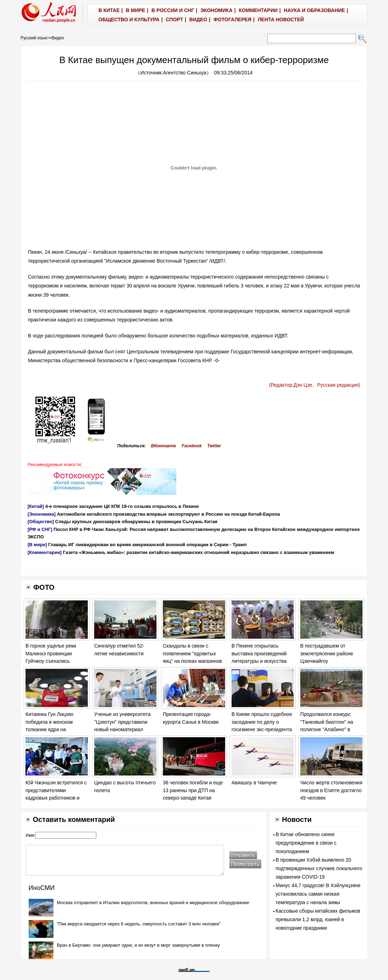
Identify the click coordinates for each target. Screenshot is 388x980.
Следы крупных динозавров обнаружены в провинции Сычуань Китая (136, 522)
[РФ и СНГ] (40, 529)
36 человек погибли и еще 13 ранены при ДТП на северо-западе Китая (193, 790)
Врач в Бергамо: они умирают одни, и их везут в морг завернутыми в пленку (139, 945)
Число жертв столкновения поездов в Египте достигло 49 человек (331, 790)
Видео (58, 38)
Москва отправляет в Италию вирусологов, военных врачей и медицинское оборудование (153, 903)
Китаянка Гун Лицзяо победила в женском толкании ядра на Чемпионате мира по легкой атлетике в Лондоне (57, 729)
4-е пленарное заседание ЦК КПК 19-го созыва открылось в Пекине (122, 506)
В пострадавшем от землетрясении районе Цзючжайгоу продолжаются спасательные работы (327, 661)
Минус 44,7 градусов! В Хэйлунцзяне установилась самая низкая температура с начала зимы (318, 894)
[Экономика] (42, 514)
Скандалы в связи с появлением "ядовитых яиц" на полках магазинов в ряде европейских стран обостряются (193, 661)
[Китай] (36, 506)
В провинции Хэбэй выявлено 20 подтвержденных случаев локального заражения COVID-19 (319, 868)
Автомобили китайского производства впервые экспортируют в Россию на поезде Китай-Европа (169, 514)
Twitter (214, 446)
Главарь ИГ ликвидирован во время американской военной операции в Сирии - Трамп (147, 545)
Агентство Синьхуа (185, 73)
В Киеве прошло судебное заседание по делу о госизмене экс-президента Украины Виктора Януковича (262, 729)
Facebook (192, 446)
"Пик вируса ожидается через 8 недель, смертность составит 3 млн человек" (139, 924)
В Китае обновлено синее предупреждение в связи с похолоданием (306, 843)
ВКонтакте (164, 446)
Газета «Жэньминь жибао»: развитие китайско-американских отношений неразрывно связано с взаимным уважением (199, 552)
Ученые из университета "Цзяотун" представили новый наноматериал (122, 722)
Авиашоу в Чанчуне (254, 783)
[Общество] (41, 522)
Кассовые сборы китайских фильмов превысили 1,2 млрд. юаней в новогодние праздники (318, 919)
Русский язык (34, 38)
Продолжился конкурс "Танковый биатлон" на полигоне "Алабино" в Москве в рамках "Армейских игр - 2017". (327, 729)
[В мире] (37, 545)
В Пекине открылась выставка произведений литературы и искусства (259, 653)
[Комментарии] (45, 552)
